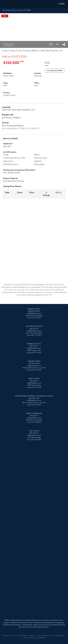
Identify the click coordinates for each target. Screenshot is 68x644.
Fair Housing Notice (35, 638)
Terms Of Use (10, 636)
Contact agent (9, 44)
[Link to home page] (4, 4)
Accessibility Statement (52, 636)
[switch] (51, 45)
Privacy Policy (28, 636)
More (62, 4)
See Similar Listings (55, 71)
